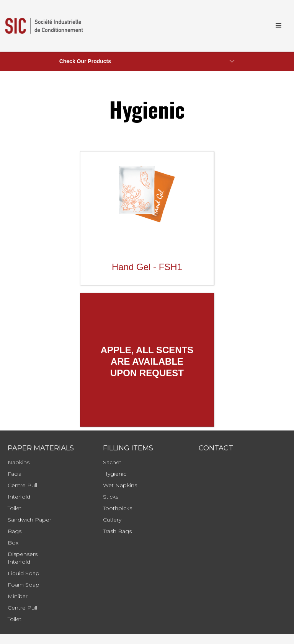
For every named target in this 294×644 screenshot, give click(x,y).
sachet (112, 462)
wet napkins (120, 485)
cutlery (112, 520)
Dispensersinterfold (23, 558)
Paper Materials (41, 448)
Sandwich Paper (29, 520)
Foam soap (24, 585)
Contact (216, 448)
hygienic (115, 474)
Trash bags (117, 531)
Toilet (15, 508)
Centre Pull (22, 485)
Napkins (19, 462)
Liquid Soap (24, 573)
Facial (15, 474)
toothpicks (118, 508)
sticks (111, 497)
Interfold (19, 497)
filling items (128, 448)
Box (13, 543)
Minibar (18, 596)
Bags (15, 531)
